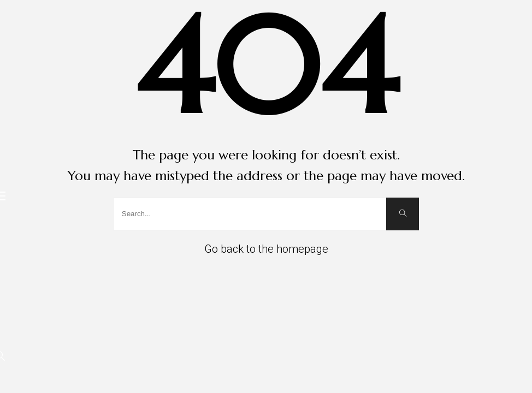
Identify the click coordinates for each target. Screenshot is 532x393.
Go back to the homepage (266, 249)
